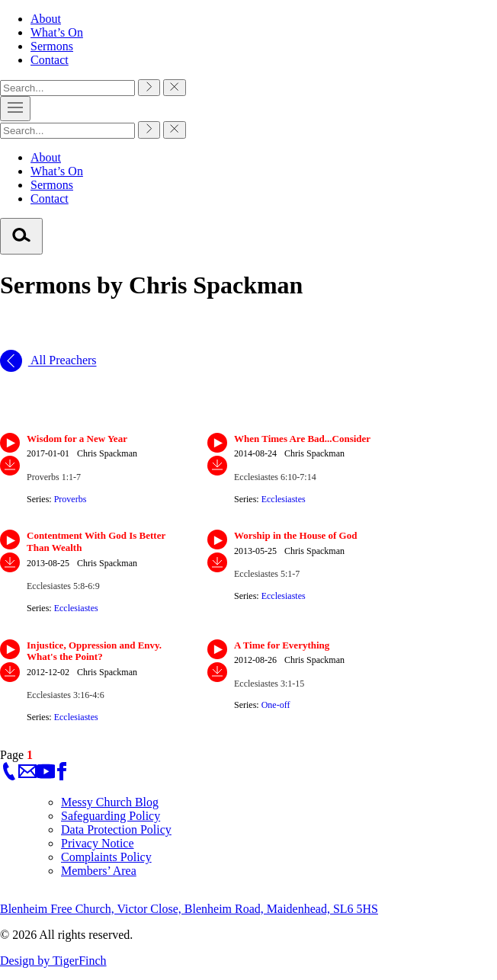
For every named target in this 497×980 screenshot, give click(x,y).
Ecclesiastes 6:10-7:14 (275, 477)
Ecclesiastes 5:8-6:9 (63, 586)
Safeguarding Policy (111, 816)
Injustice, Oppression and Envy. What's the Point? (94, 651)
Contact (50, 60)
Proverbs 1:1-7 (54, 477)
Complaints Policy (106, 857)
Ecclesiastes (284, 499)
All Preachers (48, 361)
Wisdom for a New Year (77, 439)
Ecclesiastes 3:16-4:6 (66, 695)
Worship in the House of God (295, 535)
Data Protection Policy (116, 829)
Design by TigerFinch (53, 961)
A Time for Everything (282, 645)
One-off (276, 705)
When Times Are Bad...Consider (302, 439)
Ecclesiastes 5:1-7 (267, 574)
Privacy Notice (98, 843)
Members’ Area (99, 871)
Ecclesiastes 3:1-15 (269, 684)
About (46, 19)
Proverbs (71, 499)
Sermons (52, 46)
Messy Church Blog (110, 802)
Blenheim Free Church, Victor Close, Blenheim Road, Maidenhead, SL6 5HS (189, 909)
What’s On (57, 32)
